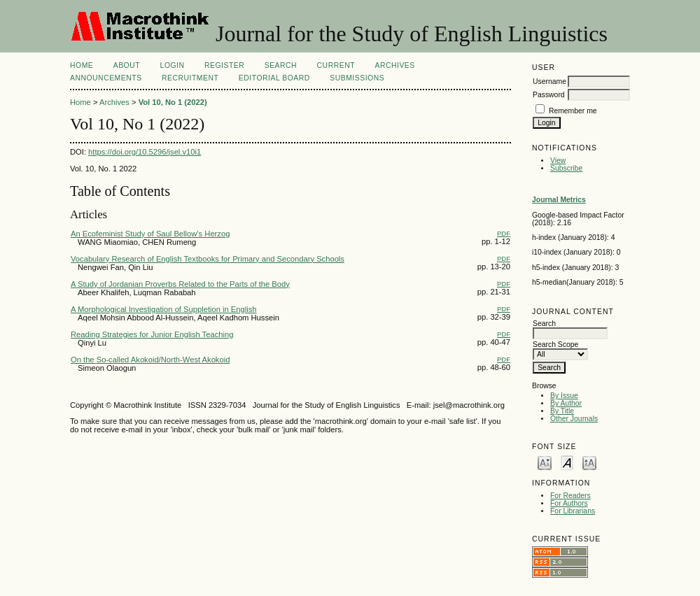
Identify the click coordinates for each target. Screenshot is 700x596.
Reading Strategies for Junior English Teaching (152, 334)
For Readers (570, 496)
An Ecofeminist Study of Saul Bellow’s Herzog (150, 234)
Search (281, 65)
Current (336, 65)
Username (549, 81)
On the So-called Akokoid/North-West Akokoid (150, 360)
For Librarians (573, 511)
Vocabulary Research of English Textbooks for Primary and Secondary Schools (208, 259)
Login (173, 65)
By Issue (564, 396)
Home (82, 65)
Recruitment (190, 78)
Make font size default (567, 462)
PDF (504, 233)
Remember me (573, 111)
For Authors (569, 503)
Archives (394, 65)
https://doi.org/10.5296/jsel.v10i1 (145, 152)
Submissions (357, 78)
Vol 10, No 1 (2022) (173, 102)
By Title (562, 411)
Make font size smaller (545, 462)
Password (549, 95)
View (558, 161)
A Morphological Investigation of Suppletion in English (164, 309)
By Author (566, 403)
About (127, 65)
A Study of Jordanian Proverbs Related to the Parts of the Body (180, 284)
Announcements (106, 78)
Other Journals (574, 419)
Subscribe (566, 168)
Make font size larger (589, 462)
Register (224, 65)
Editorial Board (274, 78)
